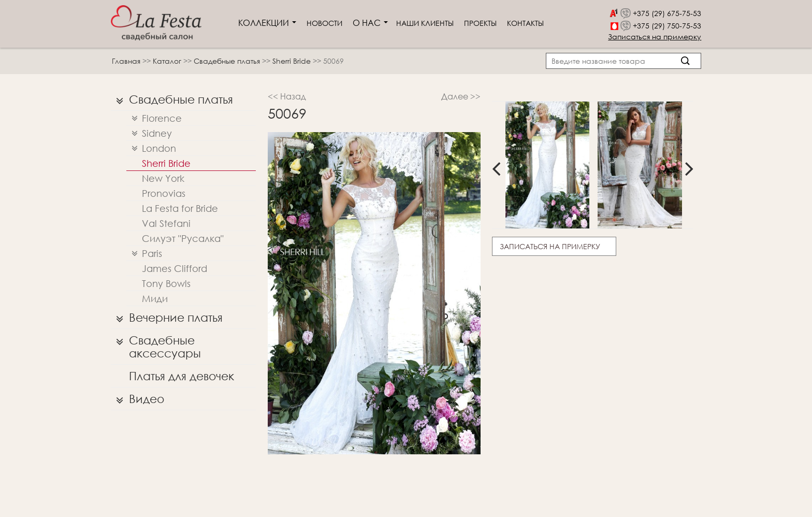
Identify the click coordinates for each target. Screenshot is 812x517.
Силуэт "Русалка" (183, 238)
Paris (144, 254)
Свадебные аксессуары (156, 344)
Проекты (480, 23)
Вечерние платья (167, 318)
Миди (155, 298)
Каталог (168, 61)
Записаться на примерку (655, 37)
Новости (324, 23)
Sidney (149, 133)
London (151, 148)
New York (163, 178)
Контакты (525, 23)
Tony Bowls (166, 283)
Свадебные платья (228, 61)
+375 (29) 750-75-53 (667, 26)
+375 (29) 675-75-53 (667, 13)
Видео (137, 399)
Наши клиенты (425, 23)
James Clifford (175, 268)
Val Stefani (166, 223)
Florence (154, 118)
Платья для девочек (182, 376)
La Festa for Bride (180, 208)
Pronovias (164, 193)
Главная (126, 61)
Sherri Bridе (293, 61)
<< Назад (287, 96)
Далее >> (461, 96)
